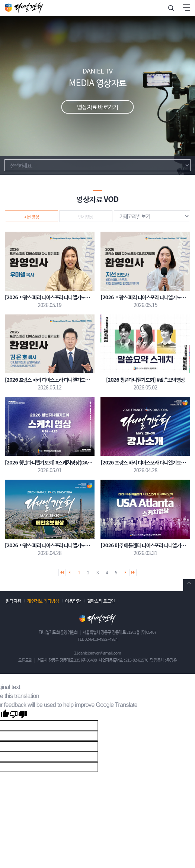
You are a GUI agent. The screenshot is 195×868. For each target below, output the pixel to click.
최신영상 (32, 216)
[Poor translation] (18, 715)
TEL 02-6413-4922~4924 (97, 639)
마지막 (133, 572)
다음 (125, 572)
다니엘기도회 (24, 8)
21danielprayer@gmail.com (97, 653)
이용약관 (73, 601)
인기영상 (86, 216)
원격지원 (13, 601)
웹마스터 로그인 (101, 601)
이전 (70, 572)
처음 (62, 572)
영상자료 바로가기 (97, 107)
